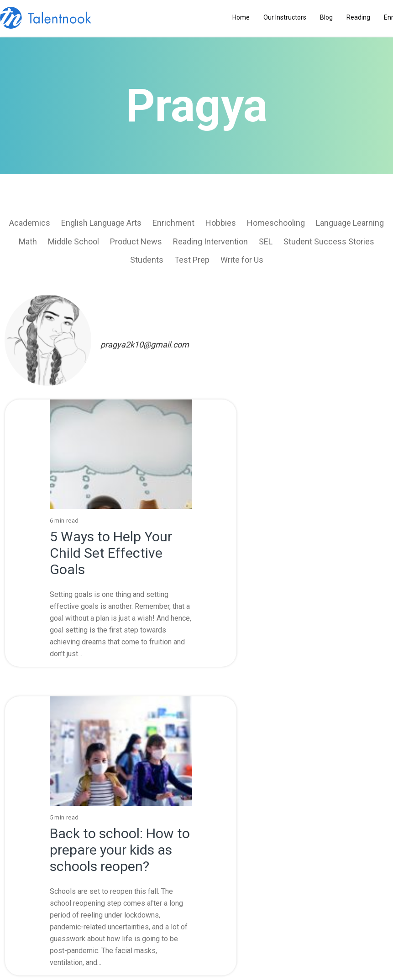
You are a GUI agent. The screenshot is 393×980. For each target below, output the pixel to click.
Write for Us (242, 260)
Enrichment (173, 223)
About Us (158, 837)
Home (241, 17)
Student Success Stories (329, 241)
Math (28, 241)
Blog (326, 17)
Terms (158, 853)
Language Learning (350, 223)
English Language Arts (101, 223)
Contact (234, 853)
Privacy (158, 868)
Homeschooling (276, 223)
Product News (136, 241)
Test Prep (192, 260)
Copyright (233, 868)
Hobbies (221, 223)
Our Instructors (285, 17)
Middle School (73, 241)
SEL (266, 241)
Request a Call (207, 942)
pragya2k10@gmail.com (145, 345)
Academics (30, 223)
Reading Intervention (210, 241)
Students (147, 260)
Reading (358, 17)
